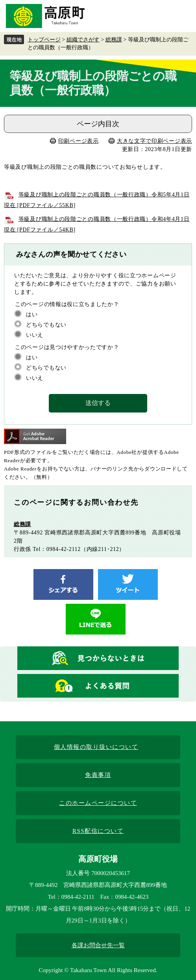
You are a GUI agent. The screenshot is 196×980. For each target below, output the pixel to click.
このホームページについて (98, 803)
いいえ (35, 335)
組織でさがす (83, 40)
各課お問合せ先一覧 (98, 945)
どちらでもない (46, 325)
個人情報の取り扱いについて (96, 747)
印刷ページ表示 (79, 141)
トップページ (44, 40)
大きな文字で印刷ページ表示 (154, 141)
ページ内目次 (98, 124)
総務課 (114, 40)
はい (32, 315)
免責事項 (98, 775)
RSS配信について (98, 831)
